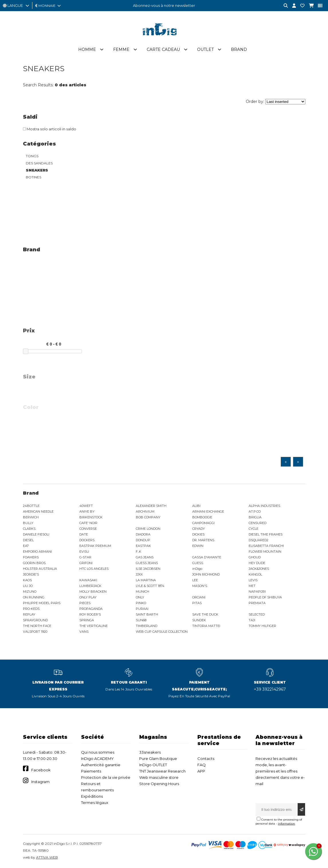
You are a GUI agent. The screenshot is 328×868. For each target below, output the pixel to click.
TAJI (252, 620)
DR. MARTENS (203, 540)
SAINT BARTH (147, 614)
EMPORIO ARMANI (37, 552)
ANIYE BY (87, 511)
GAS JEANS (145, 557)
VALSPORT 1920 (35, 632)
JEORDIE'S (31, 574)
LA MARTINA (146, 580)
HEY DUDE (257, 563)
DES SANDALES (39, 163)
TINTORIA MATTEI (206, 626)
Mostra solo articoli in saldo (50, 129)
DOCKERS (87, 540)
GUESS (198, 563)
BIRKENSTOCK (91, 517)
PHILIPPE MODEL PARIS (42, 603)
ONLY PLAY (88, 597)
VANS (84, 632)
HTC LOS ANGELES (94, 569)
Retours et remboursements (97, 787)
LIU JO (28, 586)
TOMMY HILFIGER (262, 626)
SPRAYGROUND (35, 620)
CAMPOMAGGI (203, 523)
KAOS (27, 580)
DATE (84, 534)
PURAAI (142, 609)
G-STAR (85, 557)
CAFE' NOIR (88, 523)
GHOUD (255, 557)
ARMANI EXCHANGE (208, 511)
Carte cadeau (163, 49)
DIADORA (143, 534)
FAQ (202, 765)
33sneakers (150, 752)
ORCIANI (199, 597)
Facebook (41, 770)
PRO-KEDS (31, 609)
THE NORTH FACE (37, 626)
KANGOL (255, 574)
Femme (121, 49)
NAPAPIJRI (257, 592)
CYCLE (254, 529)
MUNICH (143, 592)
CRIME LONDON (148, 529)
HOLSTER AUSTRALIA (40, 569)
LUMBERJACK (90, 586)
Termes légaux (95, 803)
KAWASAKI (88, 580)
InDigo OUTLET (153, 765)
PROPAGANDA (91, 609)
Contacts (206, 758)
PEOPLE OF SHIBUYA (265, 597)
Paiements (91, 771)
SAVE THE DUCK (205, 614)
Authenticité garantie (101, 765)
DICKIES (198, 534)
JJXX (139, 574)
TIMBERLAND (147, 626)
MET (252, 586)
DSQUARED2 (259, 540)
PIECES (85, 603)
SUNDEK (199, 620)
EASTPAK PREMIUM (95, 546)
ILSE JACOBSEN (148, 569)
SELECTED (257, 614)
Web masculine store (159, 777)
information (286, 824)
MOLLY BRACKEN (93, 592)
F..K (139, 552)
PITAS (197, 603)
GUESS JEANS (147, 563)
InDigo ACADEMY (97, 758)
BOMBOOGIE (202, 517)
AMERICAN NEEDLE (38, 511)
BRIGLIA (255, 517)
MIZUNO (30, 592)
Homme (87, 49)
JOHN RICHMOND (206, 574)
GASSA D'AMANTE (207, 557)
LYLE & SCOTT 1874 (150, 586)
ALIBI (196, 506)
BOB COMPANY (148, 517)
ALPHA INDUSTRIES (264, 506)
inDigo (197, 569)
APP (201, 771)
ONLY (140, 597)
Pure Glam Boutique (158, 758)
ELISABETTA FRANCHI (266, 546)
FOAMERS (31, 557)
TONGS (32, 156)
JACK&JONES (259, 569)
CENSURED (258, 523)
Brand (239, 49)
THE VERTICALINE (94, 626)
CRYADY (199, 529)
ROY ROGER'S (90, 614)
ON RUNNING (34, 597)
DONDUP (143, 540)
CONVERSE (88, 529)
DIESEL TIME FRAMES (266, 534)
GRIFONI (86, 563)
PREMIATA (257, 603)
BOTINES (34, 177)
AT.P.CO (255, 511)
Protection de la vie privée (106, 777)
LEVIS (253, 580)
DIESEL (28, 540)
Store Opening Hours (159, 784)
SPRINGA (87, 620)
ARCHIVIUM (145, 511)
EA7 (26, 546)
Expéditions (92, 796)
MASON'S (200, 586)
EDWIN (198, 546)
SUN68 (141, 620)
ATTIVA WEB (47, 857)
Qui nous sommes (98, 752)
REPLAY (29, 614)
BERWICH (31, 517)
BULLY (28, 523)
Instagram (40, 782)
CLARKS (29, 529)
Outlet (205, 49)
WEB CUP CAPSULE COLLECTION (162, 632)
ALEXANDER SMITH (151, 506)
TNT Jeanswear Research (162, 771)
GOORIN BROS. (35, 563)
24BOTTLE (31, 506)
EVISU (84, 552)
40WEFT (86, 506)
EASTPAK (143, 546)
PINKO (141, 603)
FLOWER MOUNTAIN (265, 552)
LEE (195, 580)
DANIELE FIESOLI (36, 534)
